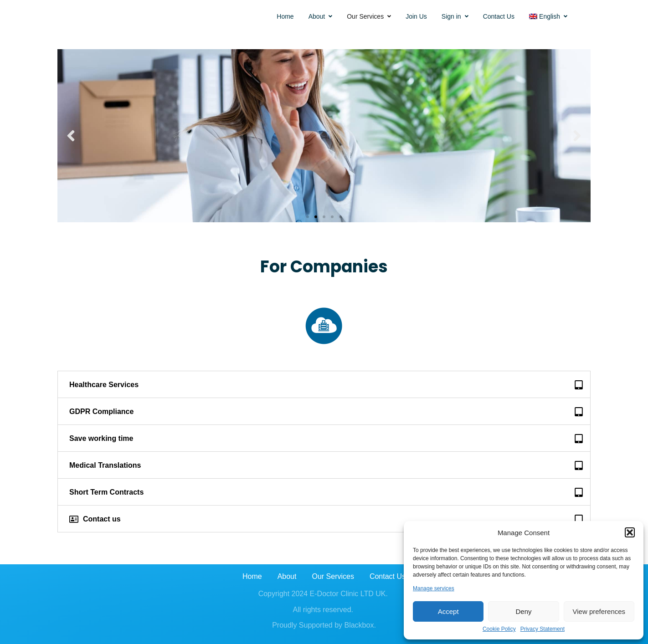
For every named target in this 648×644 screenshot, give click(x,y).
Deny (523, 611)
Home (285, 16)
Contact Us (499, 16)
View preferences (599, 611)
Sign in (455, 16)
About (321, 16)
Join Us (416, 16)
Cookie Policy (499, 629)
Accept (448, 611)
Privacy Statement (543, 629)
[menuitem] (548, 16)
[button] (630, 532)
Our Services (369, 16)
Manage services (434, 589)
